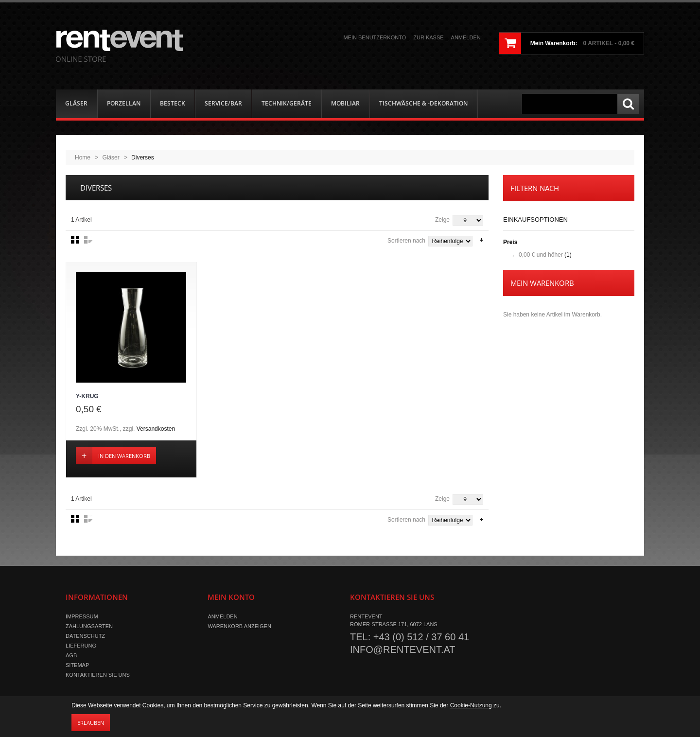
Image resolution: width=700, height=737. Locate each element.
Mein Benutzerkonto (375, 37)
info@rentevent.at (403, 650)
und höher (542, 255)
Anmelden (466, 37)
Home (83, 158)
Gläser (111, 158)
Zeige (442, 220)
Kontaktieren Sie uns (98, 675)
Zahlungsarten (89, 627)
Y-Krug (87, 397)
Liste (88, 240)
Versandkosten (156, 429)
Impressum (82, 617)
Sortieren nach (406, 241)
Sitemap (77, 666)
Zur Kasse (428, 37)
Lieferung (81, 646)
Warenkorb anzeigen (239, 627)
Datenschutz (85, 636)
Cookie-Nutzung (471, 705)
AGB (71, 656)
